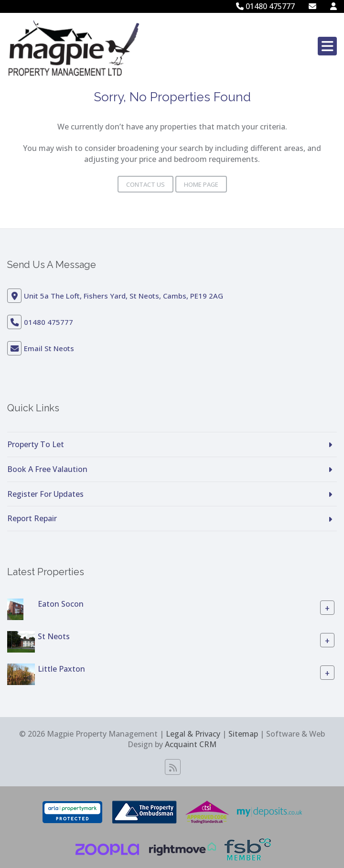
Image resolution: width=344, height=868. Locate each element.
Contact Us (145, 184)
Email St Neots (49, 348)
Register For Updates (45, 494)
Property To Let (36, 444)
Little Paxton (61, 669)
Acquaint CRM (191, 744)
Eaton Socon (61, 604)
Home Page (201, 184)
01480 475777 (265, 6)
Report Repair (32, 518)
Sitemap (243, 734)
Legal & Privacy (193, 734)
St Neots (54, 636)
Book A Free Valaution (47, 469)
